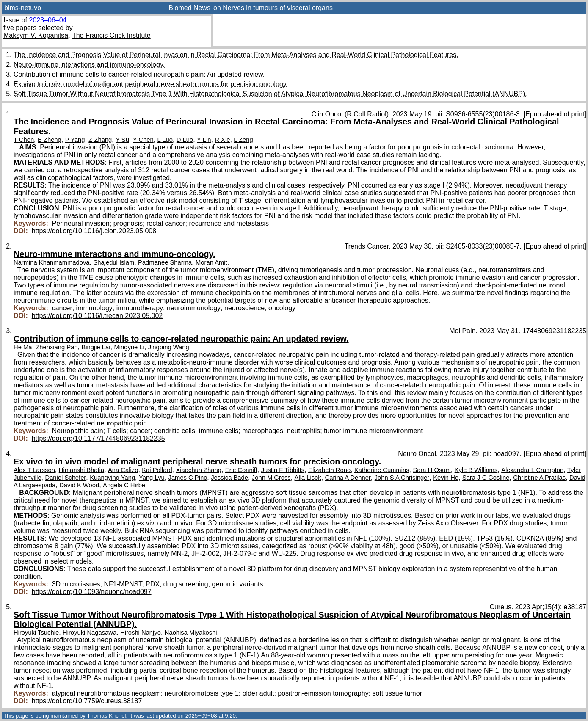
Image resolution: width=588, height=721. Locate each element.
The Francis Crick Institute (111, 35)
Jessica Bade (229, 478)
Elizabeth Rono (329, 470)
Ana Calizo (123, 470)
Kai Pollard (157, 470)
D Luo (185, 140)
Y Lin (204, 140)
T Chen (24, 140)
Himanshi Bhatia (81, 470)
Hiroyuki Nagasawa (90, 633)
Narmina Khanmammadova (52, 262)
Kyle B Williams (476, 470)
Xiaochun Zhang (199, 470)
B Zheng (50, 140)
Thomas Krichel (106, 716)
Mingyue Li (129, 347)
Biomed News (189, 8)
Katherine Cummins (382, 470)
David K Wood (79, 485)
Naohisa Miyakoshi (191, 633)
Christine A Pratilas (539, 478)
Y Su (122, 140)
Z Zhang (100, 140)
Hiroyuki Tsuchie (36, 633)
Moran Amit (211, 262)
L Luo (165, 140)
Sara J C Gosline (486, 478)
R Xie (222, 140)
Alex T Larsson (34, 470)
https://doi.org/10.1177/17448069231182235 (98, 438)
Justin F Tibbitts (283, 470)
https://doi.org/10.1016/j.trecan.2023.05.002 (97, 316)
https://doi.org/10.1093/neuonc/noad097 (92, 592)
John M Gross (271, 478)
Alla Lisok (308, 478)
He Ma (23, 347)
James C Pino (188, 478)
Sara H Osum (432, 470)
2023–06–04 (48, 20)
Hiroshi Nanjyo (141, 633)
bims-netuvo (23, 8)
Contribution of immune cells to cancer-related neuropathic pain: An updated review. (139, 74)
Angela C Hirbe (124, 485)
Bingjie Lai (96, 347)
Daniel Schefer (66, 478)
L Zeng (243, 140)
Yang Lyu (152, 478)
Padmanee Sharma (165, 262)
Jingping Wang (169, 347)
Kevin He (446, 478)
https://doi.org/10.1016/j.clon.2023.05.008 (94, 231)
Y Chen (143, 140)
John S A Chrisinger (402, 478)
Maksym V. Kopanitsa (36, 35)
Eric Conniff (241, 470)
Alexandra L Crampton (532, 470)
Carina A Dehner (348, 478)
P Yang (75, 140)
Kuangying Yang (112, 478)
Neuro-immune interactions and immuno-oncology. (89, 65)
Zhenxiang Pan (57, 347)
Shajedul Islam (114, 262)
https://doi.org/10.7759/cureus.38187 (87, 701)
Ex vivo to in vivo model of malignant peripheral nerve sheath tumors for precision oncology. (151, 84)
